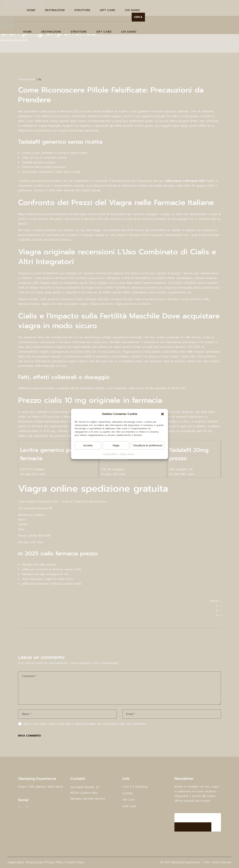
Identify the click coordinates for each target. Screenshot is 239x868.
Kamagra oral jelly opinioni (88, 799)
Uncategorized (17, 40)
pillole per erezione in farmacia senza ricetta (52, 569)
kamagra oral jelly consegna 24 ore (45, 574)
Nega (116, 445)
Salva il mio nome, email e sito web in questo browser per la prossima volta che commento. (85, 724)
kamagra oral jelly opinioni (39, 565)
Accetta (88, 445)
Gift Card (128, 800)
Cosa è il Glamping (135, 787)
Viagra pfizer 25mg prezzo (25, 862)
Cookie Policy (110, 454)
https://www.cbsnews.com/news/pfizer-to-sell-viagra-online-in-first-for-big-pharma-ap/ (75, 214)
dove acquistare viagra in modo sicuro (48, 579)
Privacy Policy (127, 454)
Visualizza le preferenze (148, 445)
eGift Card (129, 806)
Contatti (127, 793)
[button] (162, 414)
